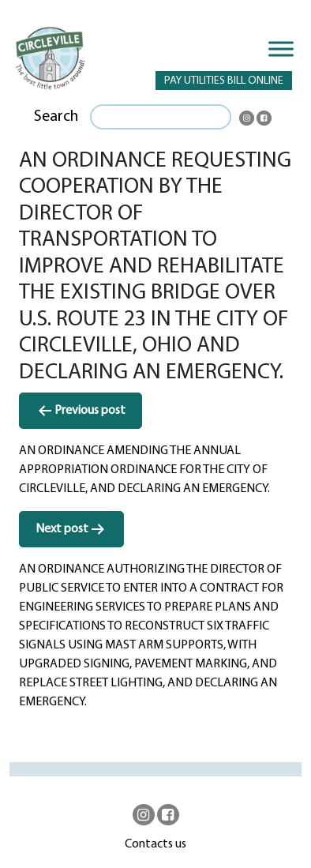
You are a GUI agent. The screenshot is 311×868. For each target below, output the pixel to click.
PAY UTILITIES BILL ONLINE (224, 81)
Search (56, 117)
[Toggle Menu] (281, 49)
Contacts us (155, 844)
